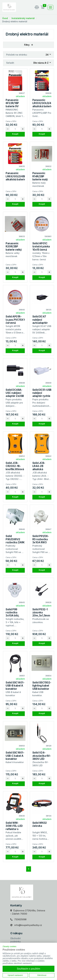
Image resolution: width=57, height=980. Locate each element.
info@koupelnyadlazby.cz (28, 925)
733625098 (20, 919)
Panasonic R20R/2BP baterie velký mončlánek (14, 248)
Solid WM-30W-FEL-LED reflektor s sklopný (14, 827)
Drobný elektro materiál (15, 21)
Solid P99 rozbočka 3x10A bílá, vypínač (12, 614)
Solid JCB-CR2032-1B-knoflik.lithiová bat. (15, 468)
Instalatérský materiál (23, 18)
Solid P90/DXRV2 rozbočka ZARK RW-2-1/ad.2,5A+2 (15, 542)
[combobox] (48, 55)
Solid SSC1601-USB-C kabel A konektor (15, 756)
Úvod (5, 18)
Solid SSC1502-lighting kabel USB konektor (42, 686)
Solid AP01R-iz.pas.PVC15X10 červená (16, 320)
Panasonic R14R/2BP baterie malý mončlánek (40, 178)
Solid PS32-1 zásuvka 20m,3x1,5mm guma (41, 614)
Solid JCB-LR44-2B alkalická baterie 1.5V (40, 468)
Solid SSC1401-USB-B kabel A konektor (15, 686)
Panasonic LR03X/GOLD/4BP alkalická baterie (43, 103)
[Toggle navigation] (50, 7)
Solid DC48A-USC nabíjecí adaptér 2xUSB (15, 393)
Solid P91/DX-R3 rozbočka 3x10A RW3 (41, 539)
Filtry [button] (29, 45)
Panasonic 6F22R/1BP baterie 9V (12, 103)
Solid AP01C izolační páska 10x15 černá (41, 247)
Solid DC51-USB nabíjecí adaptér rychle (42, 393)
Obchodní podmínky (16, 940)
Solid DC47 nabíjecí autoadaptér (40, 320)
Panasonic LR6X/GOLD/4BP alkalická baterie (16, 176)
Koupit (15, 134)
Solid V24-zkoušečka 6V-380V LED (42, 756)
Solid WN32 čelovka (40, 824)
